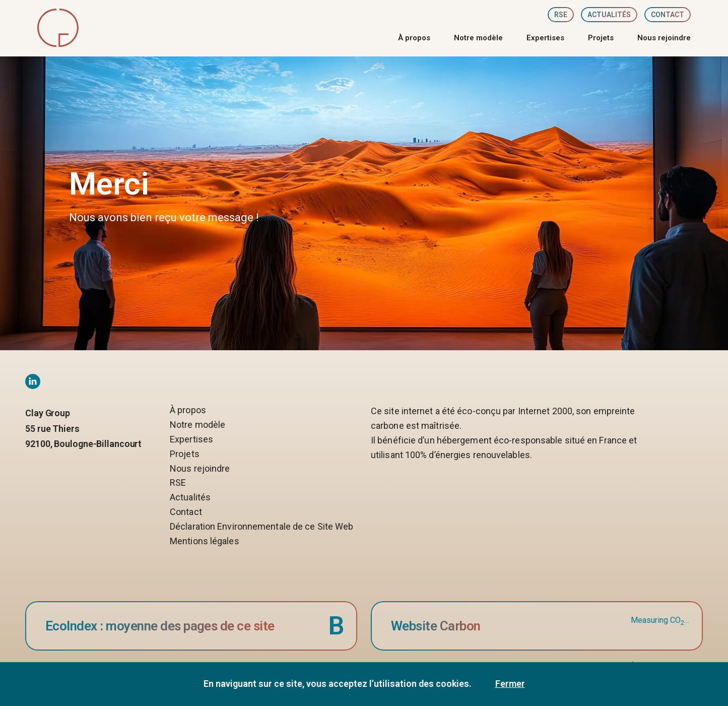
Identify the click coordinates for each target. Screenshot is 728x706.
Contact (668, 15)
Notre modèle (478, 38)
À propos (414, 38)
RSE (561, 15)
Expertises (545, 38)
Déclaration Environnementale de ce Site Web (261, 527)
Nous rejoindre (664, 38)
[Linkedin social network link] (33, 381)
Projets (601, 38)
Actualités (609, 15)
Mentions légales (205, 541)
